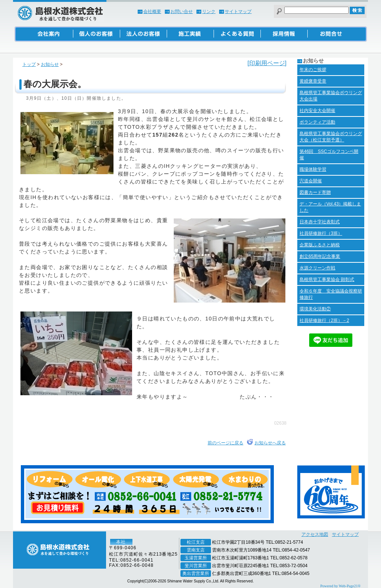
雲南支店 (196, 550)
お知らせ (50, 64)
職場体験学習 (313, 169)
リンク (209, 12)
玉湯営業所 (196, 558)
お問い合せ (182, 12)
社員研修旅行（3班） (321, 233)
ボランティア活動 (317, 122)
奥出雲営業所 (196, 573)
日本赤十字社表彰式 (320, 222)
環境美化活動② (315, 309)
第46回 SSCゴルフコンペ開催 (329, 155)
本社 (121, 542)
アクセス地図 (315, 534)
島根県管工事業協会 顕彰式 (327, 279)
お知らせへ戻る (270, 443)
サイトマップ (238, 12)
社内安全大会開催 (317, 111)
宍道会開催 (311, 181)
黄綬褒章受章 (313, 81)
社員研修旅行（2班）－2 (324, 320)
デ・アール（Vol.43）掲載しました (330, 207)
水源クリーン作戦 (317, 268)
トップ (29, 64)
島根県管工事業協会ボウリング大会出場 (331, 96)
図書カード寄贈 (315, 192)
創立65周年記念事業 (320, 256)
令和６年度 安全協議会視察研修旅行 (331, 294)
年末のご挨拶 (313, 70)
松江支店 (196, 542)
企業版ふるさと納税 (320, 245)
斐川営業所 (196, 566)
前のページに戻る (225, 443)
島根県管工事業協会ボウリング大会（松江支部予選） (331, 137)
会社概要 (152, 12)
